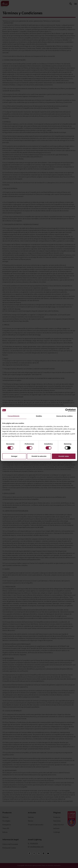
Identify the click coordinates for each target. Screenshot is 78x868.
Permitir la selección (39, 456)
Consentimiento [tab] (14, 416)
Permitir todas (64, 456)
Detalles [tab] (39, 416)
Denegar (14, 456)
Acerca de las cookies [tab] (64, 416)
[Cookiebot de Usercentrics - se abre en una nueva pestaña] (67, 410)
